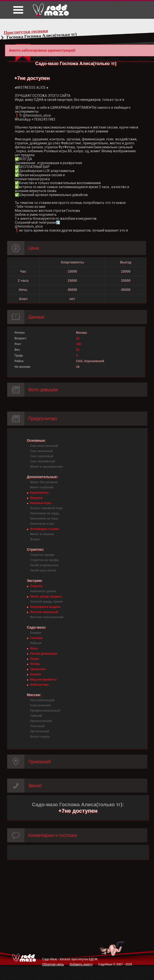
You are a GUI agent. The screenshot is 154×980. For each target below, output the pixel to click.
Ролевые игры (41, 503)
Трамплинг (38, 669)
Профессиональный (45, 711)
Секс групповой (42, 456)
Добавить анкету (81, 964)
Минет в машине (42, 534)
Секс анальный (41, 451)
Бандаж (36, 633)
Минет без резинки (44, 482)
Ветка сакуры (40, 737)
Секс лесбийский (43, 461)
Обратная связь (53, 964)
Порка (34, 659)
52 (77, 350)
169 (78, 344)
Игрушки (36, 498)
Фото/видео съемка (44, 529)
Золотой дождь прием (46, 602)
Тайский (36, 716)
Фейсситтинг (39, 685)
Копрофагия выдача (45, 607)
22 (77, 338)
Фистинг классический (47, 617)
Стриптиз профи (42, 555)
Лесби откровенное (44, 565)
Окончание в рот (42, 524)
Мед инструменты (43, 679)
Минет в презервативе (46, 467)
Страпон (36, 586)
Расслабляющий (42, 700)
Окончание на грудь (45, 513)
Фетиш (35, 664)
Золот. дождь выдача (46, 596)
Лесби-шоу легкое (43, 570)
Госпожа (36, 638)
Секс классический (44, 446)
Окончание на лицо (44, 519)
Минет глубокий (42, 487)
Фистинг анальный (44, 612)
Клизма (35, 674)
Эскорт (35, 539)
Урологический (41, 721)
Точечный (37, 726)
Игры (34, 648)
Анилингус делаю (43, 591)
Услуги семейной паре (46, 508)
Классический (40, 705)
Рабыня (36, 643)
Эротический (40, 731)
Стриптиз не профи (44, 560)
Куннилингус (39, 493)
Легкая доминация (44, 653)
